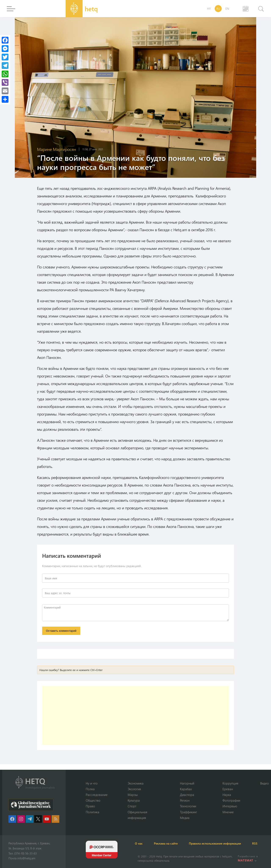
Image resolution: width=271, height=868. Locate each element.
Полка (90, 789)
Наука (227, 794)
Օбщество (93, 800)
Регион (185, 800)
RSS (265, 843)
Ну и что (92, 783)
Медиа (185, 818)
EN (227, 9)
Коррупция (230, 783)
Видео (265, 783)
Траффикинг (188, 812)
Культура (134, 800)
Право (90, 806)
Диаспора (187, 794)
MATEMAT (246, 860)
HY (209, 9)
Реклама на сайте (171, 843)
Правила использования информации (222, 843)
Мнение (228, 812)
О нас (142, 843)
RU (218, 9)
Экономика (136, 783)
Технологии (188, 806)
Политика (93, 812)
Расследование (97, 794)
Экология (134, 789)
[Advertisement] (135, 716)
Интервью (230, 806)
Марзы (133, 794)
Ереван (228, 789)
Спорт (132, 806)
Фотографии (231, 800)
